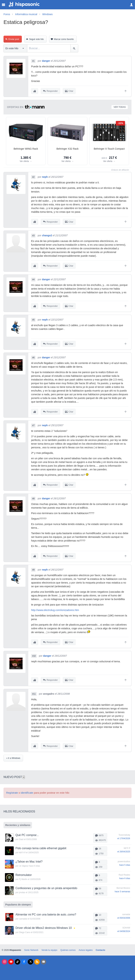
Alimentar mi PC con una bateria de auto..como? (46, 912)
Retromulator (24, 873)
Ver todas (120, 107)
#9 (33, 568)
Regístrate (12, 791)
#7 (33, 424)
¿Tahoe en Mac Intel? (29, 859)
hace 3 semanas (122, 890)
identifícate (27, 791)
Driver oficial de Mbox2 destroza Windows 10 (44, 926)
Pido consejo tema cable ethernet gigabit (41, 846)
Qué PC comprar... (27, 833)
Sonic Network (31, 948)
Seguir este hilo (36, 39)
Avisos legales (86, 948)
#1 (33, 61)
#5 (33, 319)
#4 (33, 279)
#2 (33, 177)
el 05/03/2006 (124, 916)
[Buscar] (74, 48)
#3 (33, 235)
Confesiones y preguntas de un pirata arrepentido (46, 886)
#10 (34, 654)
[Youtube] (11, 960)
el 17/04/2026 (124, 836)
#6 (33, 357)
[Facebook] (24, 960)
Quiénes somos (68, 948)
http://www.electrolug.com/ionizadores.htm (55, 609)
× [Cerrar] (24, 775)
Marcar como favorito (64, 39)
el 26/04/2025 (124, 850)
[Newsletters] (44, 960)
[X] (30, 960)
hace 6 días (125, 876)
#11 (34, 692)
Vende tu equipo (49, 948)
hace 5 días (125, 863)
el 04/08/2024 (124, 929)
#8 (33, 497)
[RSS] (37, 960)
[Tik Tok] (17, 960)
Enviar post (14, 39)
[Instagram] (4, 960)
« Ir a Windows (13, 756)
